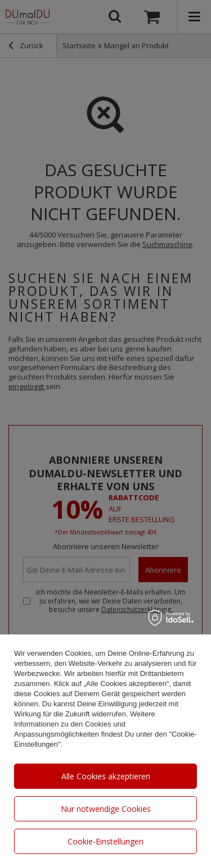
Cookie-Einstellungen (105, 841)
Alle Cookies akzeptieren (106, 776)
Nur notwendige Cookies (106, 809)
